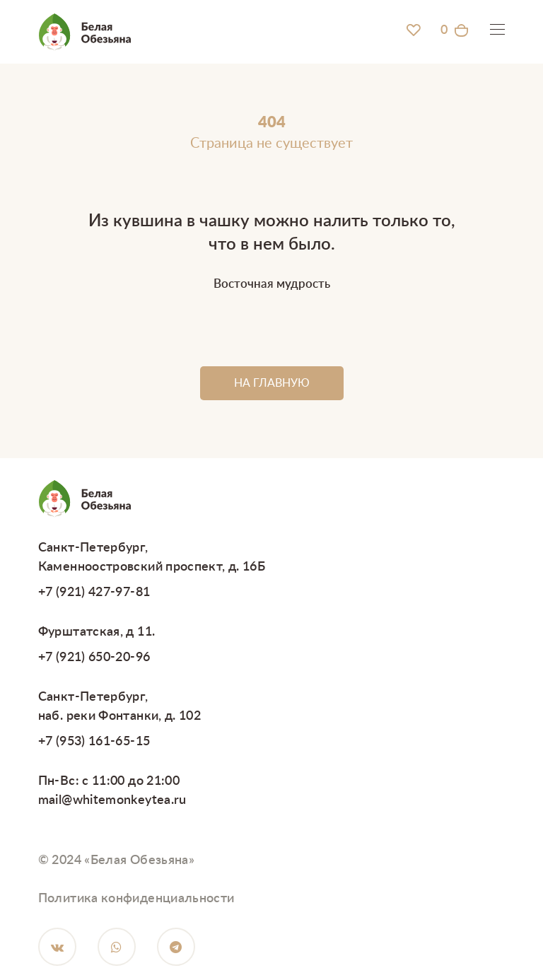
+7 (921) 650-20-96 (94, 658)
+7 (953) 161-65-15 (94, 742)
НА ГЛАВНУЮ (272, 383)
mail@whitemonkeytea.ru (112, 800)
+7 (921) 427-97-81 (94, 593)
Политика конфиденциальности (136, 899)
